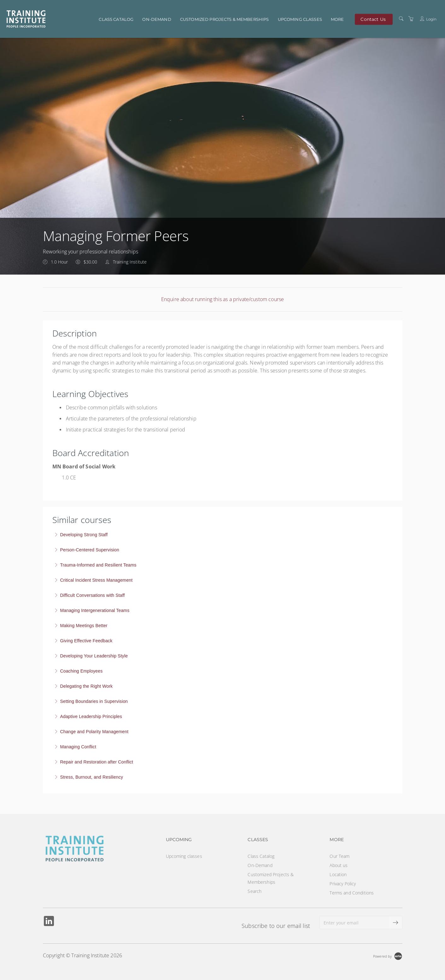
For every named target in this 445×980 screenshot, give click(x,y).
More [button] (337, 19)
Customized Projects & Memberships (225, 19)
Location (338, 874)
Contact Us (373, 19)
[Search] (401, 19)
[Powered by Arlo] (388, 956)
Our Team (340, 856)
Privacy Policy (343, 884)
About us (339, 865)
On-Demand (157, 19)
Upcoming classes (300, 19)
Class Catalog (116, 19)
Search (255, 891)
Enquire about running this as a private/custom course (222, 299)
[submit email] (396, 923)
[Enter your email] (354, 923)
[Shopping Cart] (411, 19)
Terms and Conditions (352, 893)
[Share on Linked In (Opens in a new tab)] (49, 922)
